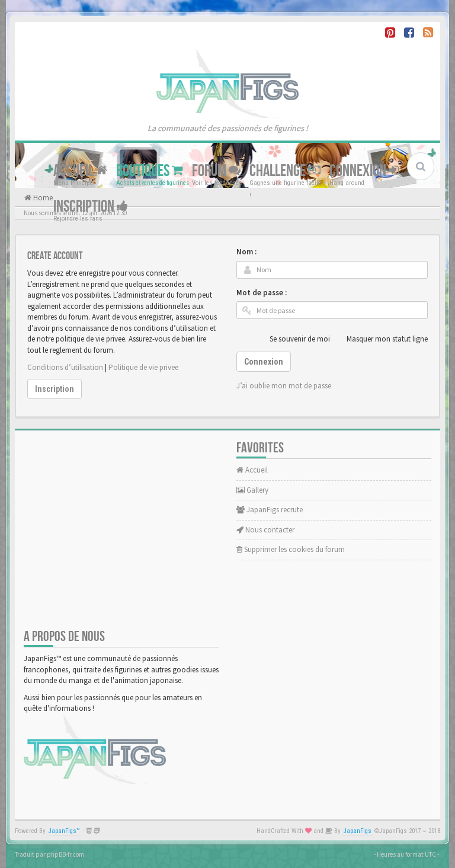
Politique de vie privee (143, 367)
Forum (216, 171)
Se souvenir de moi (293, 339)
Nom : (246, 252)
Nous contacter (265, 530)
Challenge (285, 171)
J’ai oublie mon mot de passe (284, 386)
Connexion (364, 171)
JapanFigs (358, 831)
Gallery (252, 490)
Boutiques (150, 171)
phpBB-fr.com (65, 854)
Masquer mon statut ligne (381, 339)
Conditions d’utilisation (65, 367)
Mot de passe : (262, 293)
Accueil (80, 171)
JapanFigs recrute (270, 510)
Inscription (91, 207)
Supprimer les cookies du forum (291, 549)
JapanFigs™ (64, 831)
